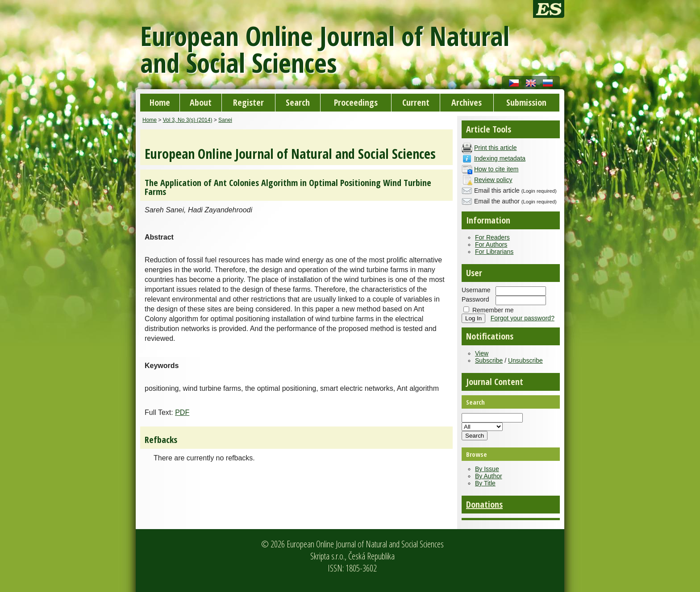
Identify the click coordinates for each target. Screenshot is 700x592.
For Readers (492, 237)
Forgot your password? (523, 318)
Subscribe (489, 360)
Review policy (493, 180)
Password (475, 299)
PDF (182, 412)
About (201, 102)
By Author (489, 476)
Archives (467, 102)
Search (298, 102)
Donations (484, 504)
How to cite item (496, 169)
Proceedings (356, 102)
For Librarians (494, 252)
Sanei (225, 120)
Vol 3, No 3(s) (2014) (188, 120)
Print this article (496, 148)
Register (248, 102)
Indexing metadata (500, 158)
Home (160, 102)
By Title (485, 483)
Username (476, 290)
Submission (526, 102)
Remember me (493, 310)
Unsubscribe (525, 360)
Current (416, 102)
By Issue (487, 469)
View (482, 353)
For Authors (491, 244)
